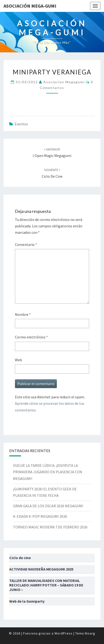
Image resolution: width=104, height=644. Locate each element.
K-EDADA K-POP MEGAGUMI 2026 (40, 516)
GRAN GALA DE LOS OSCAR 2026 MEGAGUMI (48, 506)
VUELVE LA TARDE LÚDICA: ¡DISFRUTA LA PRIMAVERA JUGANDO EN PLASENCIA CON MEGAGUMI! (48, 472)
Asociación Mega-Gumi (30, 6)
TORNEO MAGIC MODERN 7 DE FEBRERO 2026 (50, 527)
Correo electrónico (31, 337)
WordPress (63, 633)
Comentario (26, 244)
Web (18, 360)
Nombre (23, 314)
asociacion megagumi (64, 82)
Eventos (21, 124)
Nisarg (90, 633)
